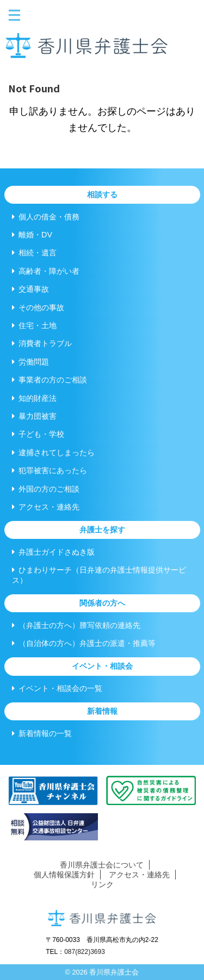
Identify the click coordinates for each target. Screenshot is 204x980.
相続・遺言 (34, 253)
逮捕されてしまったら (53, 453)
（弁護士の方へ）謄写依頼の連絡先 (76, 625)
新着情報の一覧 (42, 733)
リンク (102, 884)
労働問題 (30, 362)
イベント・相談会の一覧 (57, 688)
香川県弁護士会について (102, 865)
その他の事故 (38, 307)
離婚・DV (32, 235)
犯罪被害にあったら (50, 470)
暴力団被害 (34, 416)
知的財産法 (34, 398)
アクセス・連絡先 (46, 507)
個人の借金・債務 (46, 217)
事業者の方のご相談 (50, 380)
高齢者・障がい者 (46, 271)
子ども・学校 (38, 434)
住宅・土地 (34, 325)
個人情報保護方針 (64, 875)
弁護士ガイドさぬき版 (53, 552)
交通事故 (30, 289)
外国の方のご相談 (46, 489)
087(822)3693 (85, 952)
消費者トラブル (42, 343)
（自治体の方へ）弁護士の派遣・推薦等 (84, 643)
